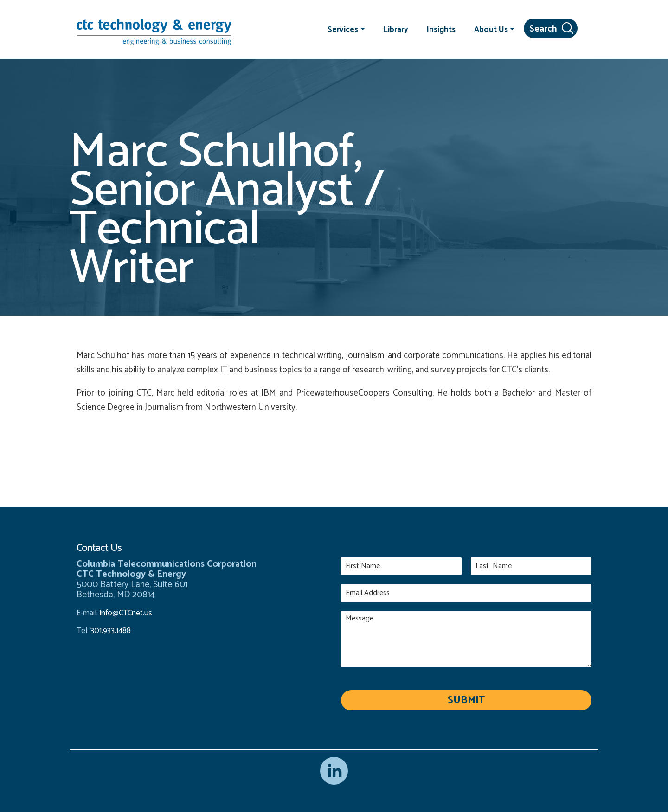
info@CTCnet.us (126, 613)
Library (396, 29)
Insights (441, 29)
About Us (491, 29)
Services (343, 29)
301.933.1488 (110, 631)
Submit (466, 700)
